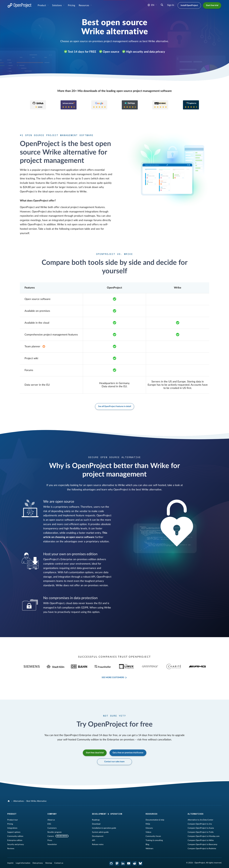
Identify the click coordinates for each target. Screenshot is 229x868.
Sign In (171, 5)
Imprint (10, 863)
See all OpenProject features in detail (115, 406)
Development (98, 836)
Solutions (57, 5)
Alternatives (19, 801)
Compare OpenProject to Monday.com (204, 836)
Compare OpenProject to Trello (201, 832)
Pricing (71, 5)
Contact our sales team (115, 762)
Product (42, 5)
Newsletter (52, 844)
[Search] (162, 5)
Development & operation (107, 814)
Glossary (149, 828)
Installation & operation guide (104, 828)
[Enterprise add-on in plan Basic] (44, 347)
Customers (52, 828)
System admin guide (100, 832)
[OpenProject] (9, 801)
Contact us (59, 863)
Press (50, 840)
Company (52, 814)
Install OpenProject (189, 5)
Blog (147, 844)
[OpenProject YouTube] (129, 863)
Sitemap (49, 863)
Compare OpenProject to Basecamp (202, 844)
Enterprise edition (15, 840)
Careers (51, 836)
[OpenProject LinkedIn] (123, 863)
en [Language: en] (151, 5)
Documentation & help (155, 820)
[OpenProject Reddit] (135, 863)
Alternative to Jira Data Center (200, 820)
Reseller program (55, 832)
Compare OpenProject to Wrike (201, 840)
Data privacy (38, 863)
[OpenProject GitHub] (111, 863)
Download (96, 824)
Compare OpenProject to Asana (201, 828)
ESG (49, 824)
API (94, 840)
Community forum (153, 836)
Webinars (149, 849)
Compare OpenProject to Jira (200, 824)
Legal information (23, 863)
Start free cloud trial (95, 753)
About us (51, 820)
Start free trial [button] (212, 5)
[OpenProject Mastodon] (117, 863)
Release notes (98, 844)
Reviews (11, 849)
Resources (84, 5)
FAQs (148, 824)
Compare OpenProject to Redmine (202, 849)
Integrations (12, 828)
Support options (14, 832)
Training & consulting (154, 840)
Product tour (13, 820)
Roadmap (96, 820)
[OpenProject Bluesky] (140, 863)
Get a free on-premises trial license (128, 753)
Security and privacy (16, 844)
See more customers (113, 678)
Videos (148, 832)
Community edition (15, 836)
